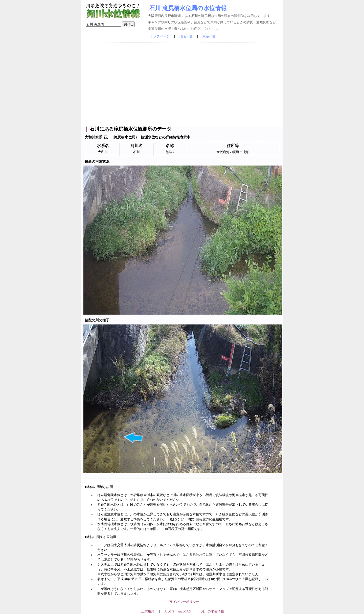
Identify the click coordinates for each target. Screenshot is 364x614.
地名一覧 (186, 36)
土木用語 (148, 611)
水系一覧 (209, 36)
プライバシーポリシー (183, 602)
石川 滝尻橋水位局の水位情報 (188, 8)
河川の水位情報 (212, 611)
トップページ (160, 36)
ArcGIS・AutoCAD (178, 611)
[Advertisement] (182, 85)
